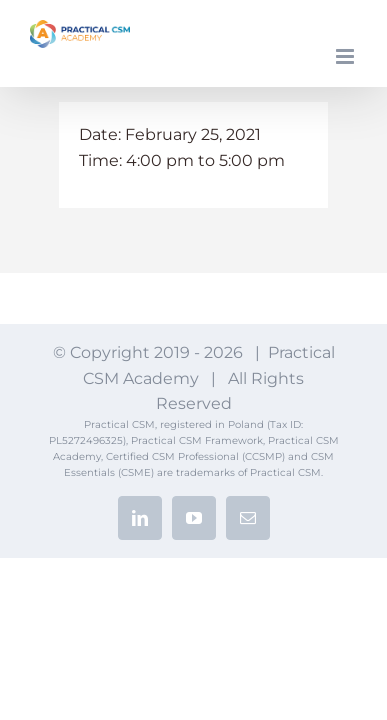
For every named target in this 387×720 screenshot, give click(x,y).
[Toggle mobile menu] (346, 56)
